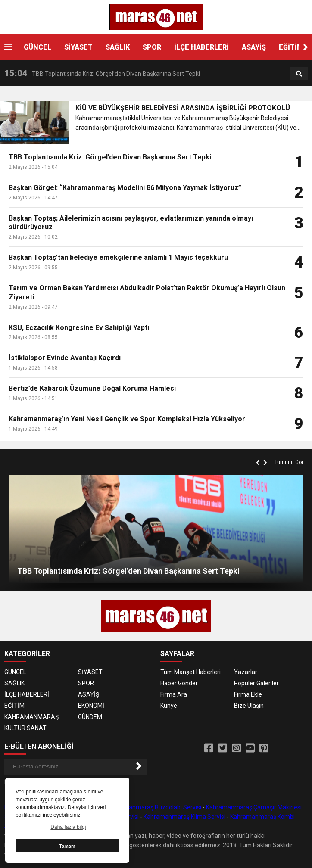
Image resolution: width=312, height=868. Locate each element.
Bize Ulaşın (249, 706)
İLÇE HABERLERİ (201, 47)
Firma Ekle (248, 694)
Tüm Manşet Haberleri (190, 672)
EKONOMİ (91, 706)
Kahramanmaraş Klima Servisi (184, 817)
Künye (169, 706)
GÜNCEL (37, 47)
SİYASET (78, 47)
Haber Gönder (179, 683)
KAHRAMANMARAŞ (31, 717)
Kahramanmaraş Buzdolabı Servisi (154, 807)
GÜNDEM (90, 717)
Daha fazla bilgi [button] (68, 827)
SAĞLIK (118, 47)
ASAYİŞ (254, 47)
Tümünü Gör (289, 462)
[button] (306, 47)
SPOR (152, 47)
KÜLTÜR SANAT (25, 728)
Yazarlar (246, 672)
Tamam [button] (67, 846)
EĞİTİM (291, 47)
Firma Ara (174, 694)
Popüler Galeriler (256, 683)
